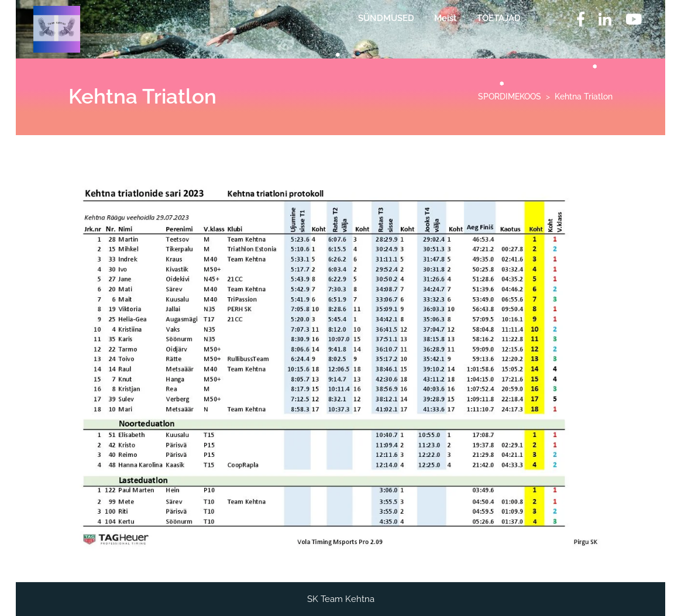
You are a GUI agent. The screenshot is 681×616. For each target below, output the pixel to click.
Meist (446, 18)
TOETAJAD (499, 18)
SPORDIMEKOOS (510, 97)
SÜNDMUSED (386, 18)
